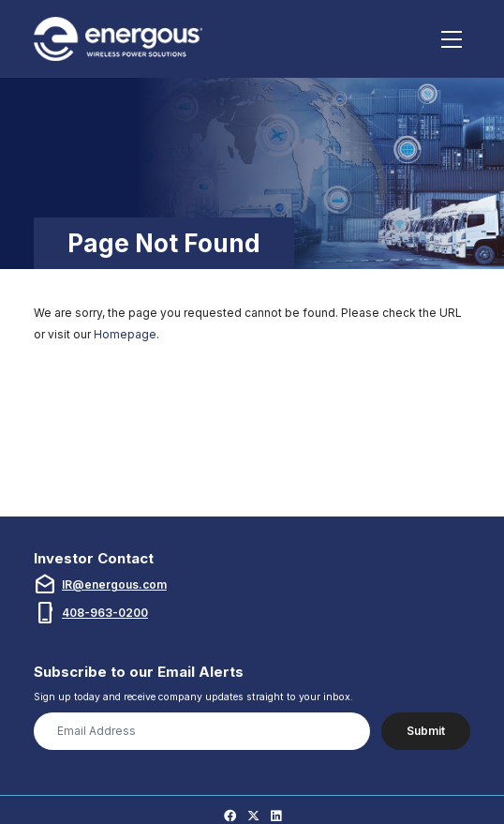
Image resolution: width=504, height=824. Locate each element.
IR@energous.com (114, 584)
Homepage (125, 334)
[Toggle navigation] (452, 39)
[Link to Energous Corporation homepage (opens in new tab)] (121, 39)
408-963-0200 (105, 613)
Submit (426, 731)
